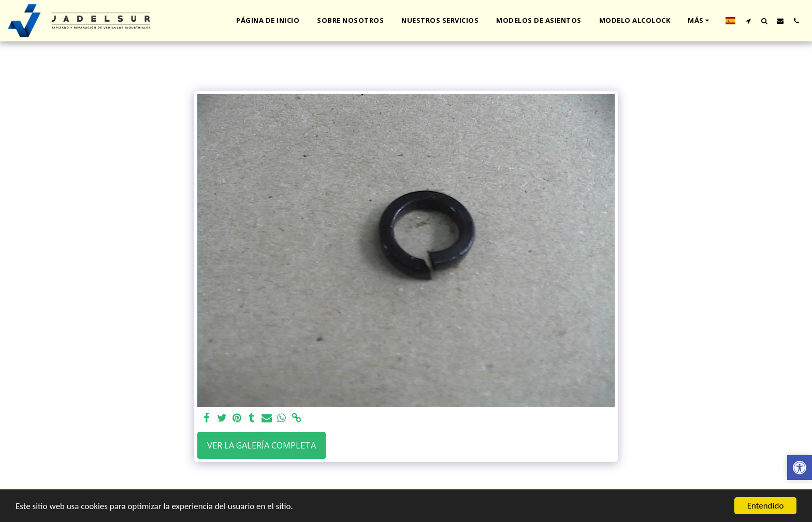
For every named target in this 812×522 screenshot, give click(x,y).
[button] (748, 21)
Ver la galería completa (262, 445)
